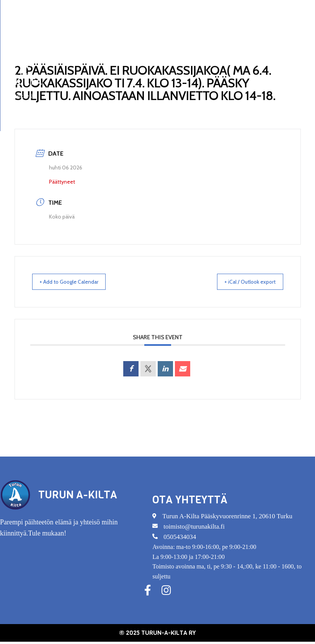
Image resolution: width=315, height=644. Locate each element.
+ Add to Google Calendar (75, 282)
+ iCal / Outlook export (244, 282)
